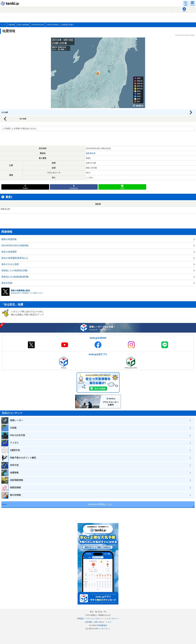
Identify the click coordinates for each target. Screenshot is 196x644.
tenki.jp (10, 3)
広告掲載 (88, 622)
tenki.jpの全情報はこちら (100, 504)
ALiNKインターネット (102, 629)
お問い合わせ (99, 622)
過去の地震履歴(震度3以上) (15, 258)
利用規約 (80, 619)
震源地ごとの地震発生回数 (14, 270)
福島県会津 (91, 153)
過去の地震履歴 (9, 252)
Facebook (74, 188)
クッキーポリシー (112, 619)
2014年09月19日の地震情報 (15, 246)
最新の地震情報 (9, 239)
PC (105, 612)
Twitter (25, 188)
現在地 (184, 11)
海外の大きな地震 (10, 264)
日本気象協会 (102, 625)
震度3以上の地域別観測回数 (15, 277)
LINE (122, 188)
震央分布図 (7, 283)
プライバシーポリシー (94, 619)
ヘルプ (108, 622)
